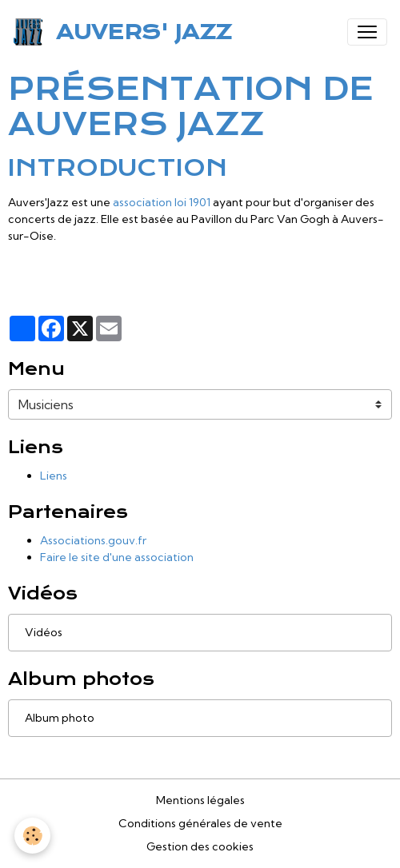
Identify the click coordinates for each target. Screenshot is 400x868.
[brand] (125, 32)
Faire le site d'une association (117, 557)
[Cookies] (32, 836)
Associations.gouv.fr (93, 540)
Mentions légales (200, 800)
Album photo (60, 718)
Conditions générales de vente (200, 823)
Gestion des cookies (200, 846)
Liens (54, 476)
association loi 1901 (162, 202)
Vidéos (44, 632)
